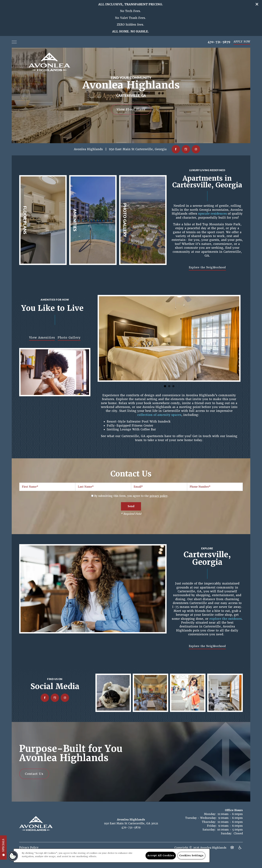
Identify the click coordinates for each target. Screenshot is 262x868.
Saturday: (209, 830)
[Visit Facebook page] (176, 149)
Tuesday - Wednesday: (201, 818)
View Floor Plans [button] (131, 109)
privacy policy (159, 496)
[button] (257, 4)
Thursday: (209, 822)
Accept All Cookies (161, 855)
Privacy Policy (29, 848)
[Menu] (14, 42)
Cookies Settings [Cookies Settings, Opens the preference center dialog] (191, 855)
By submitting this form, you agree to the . (131, 496)
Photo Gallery (69, 338)
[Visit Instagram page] (196, 149)
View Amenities (42, 338)
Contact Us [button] (34, 774)
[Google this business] (186, 149)
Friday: (212, 826)
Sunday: (226, 833)
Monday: (210, 814)
